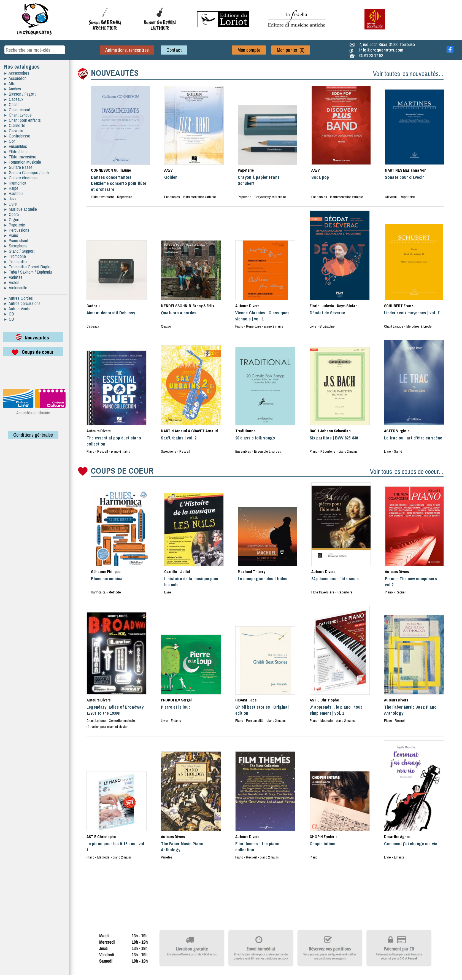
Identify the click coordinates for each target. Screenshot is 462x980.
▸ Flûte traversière (20, 157)
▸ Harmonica (15, 183)
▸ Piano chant (16, 241)
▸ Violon (12, 282)
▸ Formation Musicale (23, 162)
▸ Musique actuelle (21, 209)
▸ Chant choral (17, 110)
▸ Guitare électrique (21, 178)
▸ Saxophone (16, 246)
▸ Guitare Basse (18, 167)
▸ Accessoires (17, 73)
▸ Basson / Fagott (20, 94)
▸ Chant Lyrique (18, 115)
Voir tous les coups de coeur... (407, 471)
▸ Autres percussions (22, 303)
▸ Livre (11, 204)
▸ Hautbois (14, 193)
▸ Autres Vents (17, 309)
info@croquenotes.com (381, 50)
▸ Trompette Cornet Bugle (27, 267)
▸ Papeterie (15, 225)
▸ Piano (11, 235)
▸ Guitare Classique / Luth (27, 172)
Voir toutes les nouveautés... (408, 74)
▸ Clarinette (15, 125)
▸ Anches (13, 89)
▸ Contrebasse (17, 136)
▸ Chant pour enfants (23, 120)
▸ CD (9, 314)
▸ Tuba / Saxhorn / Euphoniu (28, 272)
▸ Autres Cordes (19, 298)
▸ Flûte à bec (16, 152)
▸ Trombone (15, 256)
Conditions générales (33, 435)
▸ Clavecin (14, 131)
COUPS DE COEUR (122, 471)
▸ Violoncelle (16, 288)
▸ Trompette (16, 261)
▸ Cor (10, 141)
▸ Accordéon (15, 78)
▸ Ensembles (16, 146)
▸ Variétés (13, 277)
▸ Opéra (12, 214)
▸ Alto (10, 83)
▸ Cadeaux (14, 99)
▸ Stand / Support (20, 251)
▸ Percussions (17, 230)
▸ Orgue (12, 220)
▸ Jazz (10, 199)
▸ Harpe (11, 188)
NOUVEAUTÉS (115, 73)
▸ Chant (12, 104)
